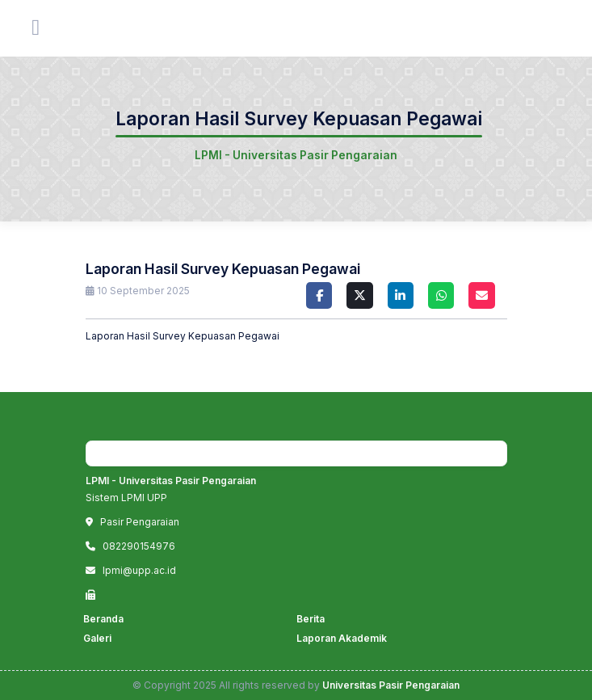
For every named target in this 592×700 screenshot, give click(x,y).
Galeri (97, 638)
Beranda (103, 619)
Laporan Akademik (342, 638)
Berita (311, 619)
